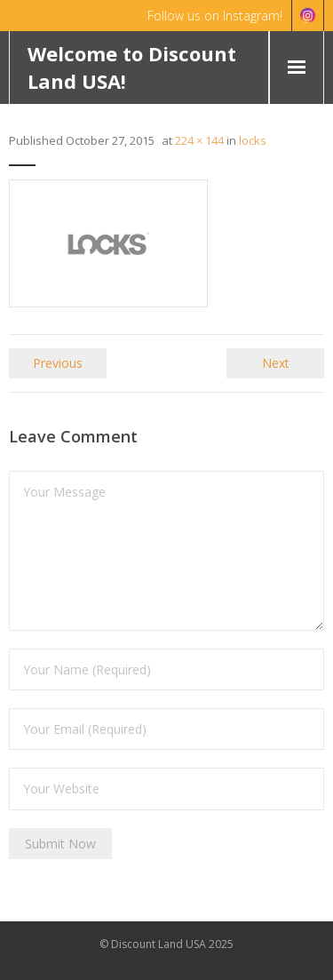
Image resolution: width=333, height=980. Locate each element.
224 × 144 (199, 140)
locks (253, 140)
